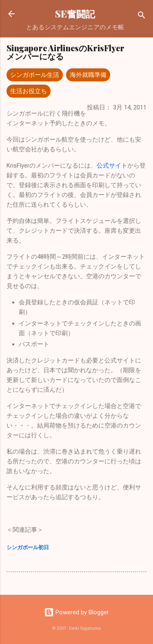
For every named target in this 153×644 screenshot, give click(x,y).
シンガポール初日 (28, 547)
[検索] (142, 16)
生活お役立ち (29, 91)
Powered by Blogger (76, 612)
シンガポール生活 (35, 75)
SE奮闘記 (75, 14)
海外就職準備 (88, 75)
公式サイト (112, 166)
